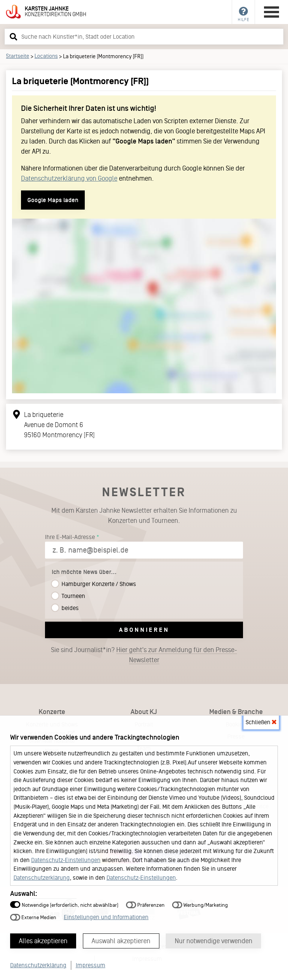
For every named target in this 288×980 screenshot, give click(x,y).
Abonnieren (144, 630)
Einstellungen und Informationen (106, 917)
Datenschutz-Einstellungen (66, 860)
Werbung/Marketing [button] (200, 905)
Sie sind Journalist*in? (144, 655)
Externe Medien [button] (33, 917)
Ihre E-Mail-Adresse (70, 537)
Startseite (18, 56)
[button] (12, 36)
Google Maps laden (53, 200)
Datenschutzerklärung (42, 877)
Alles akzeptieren (43, 941)
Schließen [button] (261, 722)
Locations (46, 56)
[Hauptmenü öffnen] (271, 12)
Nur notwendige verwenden (214, 941)
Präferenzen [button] (145, 905)
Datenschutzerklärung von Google (69, 178)
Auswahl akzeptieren (122, 941)
